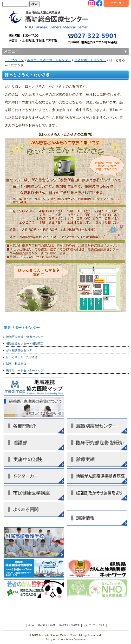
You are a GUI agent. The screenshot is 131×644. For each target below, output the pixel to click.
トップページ (14, 60)
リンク (102, 625)
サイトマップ (89, 625)
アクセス (116, 3)
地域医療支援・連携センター (25, 337)
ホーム (31, 625)
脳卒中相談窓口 (16, 364)
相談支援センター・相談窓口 (25, 344)
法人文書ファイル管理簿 (69, 625)
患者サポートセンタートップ (25, 371)
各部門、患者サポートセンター (49, 60)
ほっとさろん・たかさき (22, 357)
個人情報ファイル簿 (46, 625)
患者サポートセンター (90, 60)
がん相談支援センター (20, 350)
